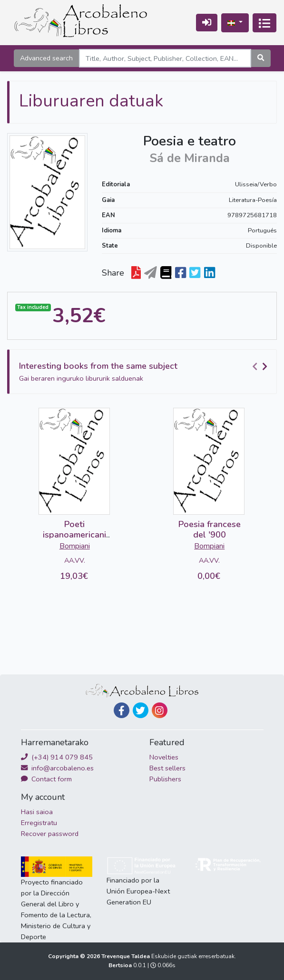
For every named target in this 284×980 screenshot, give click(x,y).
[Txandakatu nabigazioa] (264, 23)
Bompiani (75, 546)
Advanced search (46, 58)
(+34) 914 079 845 (57, 757)
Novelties (164, 757)
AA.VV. (75, 560)
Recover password (50, 834)
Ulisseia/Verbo (256, 184)
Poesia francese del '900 (210, 529)
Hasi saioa (37, 812)
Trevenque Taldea (126, 956)
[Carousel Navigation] (261, 366)
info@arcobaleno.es (57, 768)
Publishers (165, 779)
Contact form (46, 779)
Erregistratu (39, 823)
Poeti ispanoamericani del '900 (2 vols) (74, 534)
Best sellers (167, 768)
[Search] (165, 58)
